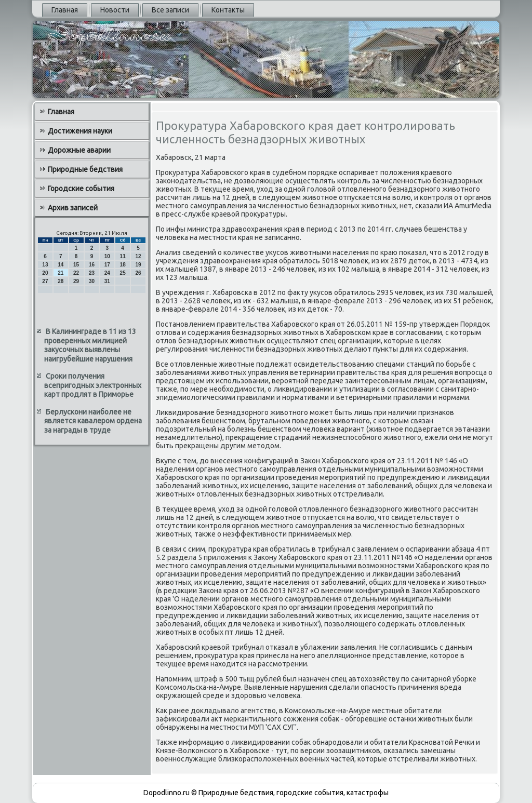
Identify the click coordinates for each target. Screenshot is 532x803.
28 (61, 281)
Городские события (81, 189)
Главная (65, 10)
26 (138, 273)
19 (138, 265)
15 (76, 265)
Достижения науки (80, 131)
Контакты (228, 10)
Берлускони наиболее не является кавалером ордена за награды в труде (93, 421)
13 (45, 265)
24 (107, 273)
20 (45, 273)
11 (123, 256)
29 (76, 281)
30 (92, 281)
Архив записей (73, 208)
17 (107, 265)
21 (61, 273)
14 (61, 265)
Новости (115, 10)
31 (107, 281)
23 (92, 273)
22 (76, 273)
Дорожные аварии (79, 150)
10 (107, 256)
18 (123, 265)
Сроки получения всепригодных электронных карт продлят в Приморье (93, 385)
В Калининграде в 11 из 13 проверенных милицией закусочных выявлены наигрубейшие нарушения (90, 345)
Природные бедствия (85, 169)
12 (138, 256)
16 (92, 265)
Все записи (170, 10)
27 (45, 281)
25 (123, 273)
